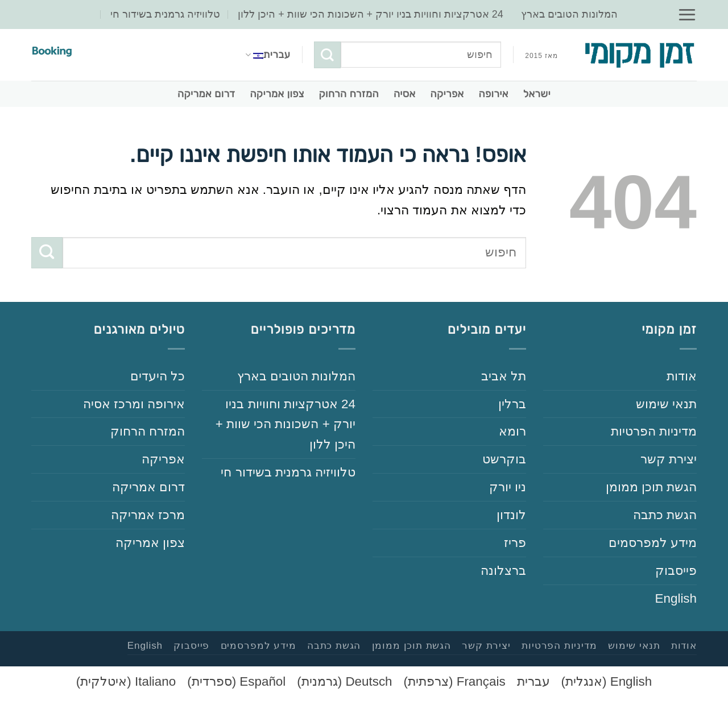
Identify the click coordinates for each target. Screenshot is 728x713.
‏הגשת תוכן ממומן (651, 487)
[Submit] (327, 55)
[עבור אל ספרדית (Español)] (236, 682)
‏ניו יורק (508, 487)
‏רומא (512, 431)
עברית (268, 55)
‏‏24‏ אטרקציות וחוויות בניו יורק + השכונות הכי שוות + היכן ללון (371, 14)
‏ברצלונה (503, 571)
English (676, 598)
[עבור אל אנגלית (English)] (607, 682)
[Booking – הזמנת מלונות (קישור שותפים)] (53, 52)
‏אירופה (494, 94)
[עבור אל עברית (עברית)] (533, 682)
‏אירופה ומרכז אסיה (134, 404)
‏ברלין (512, 404)
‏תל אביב (504, 376)
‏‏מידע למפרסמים (653, 543)
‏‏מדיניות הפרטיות (654, 431)
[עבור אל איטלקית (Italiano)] (126, 682)
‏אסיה (405, 94)
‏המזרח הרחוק (349, 94)
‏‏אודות (682, 376)
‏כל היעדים (158, 376)
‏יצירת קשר (669, 459)
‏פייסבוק (676, 571)
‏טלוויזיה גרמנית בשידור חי (165, 14)
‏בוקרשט (504, 459)
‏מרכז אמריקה (148, 515)
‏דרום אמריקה (206, 94)
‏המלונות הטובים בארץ (569, 14)
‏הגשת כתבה (665, 515)
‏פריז (515, 543)
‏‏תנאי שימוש (666, 404)
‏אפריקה (447, 94)
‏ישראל (537, 94)
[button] (687, 14)
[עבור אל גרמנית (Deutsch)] (344, 682)
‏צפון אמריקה (277, 94)
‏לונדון (511, 515)
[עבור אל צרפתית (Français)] (455, 682)
